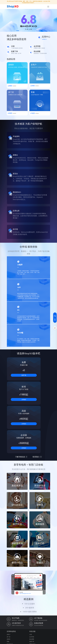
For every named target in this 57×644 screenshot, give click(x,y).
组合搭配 (32, 591)
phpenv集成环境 (32, 627)
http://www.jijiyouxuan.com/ (25, 545)
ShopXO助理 (27, 629)
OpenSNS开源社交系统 (19, 629)
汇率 (8, 601)
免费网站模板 (10, 629)
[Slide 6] (39, 31)
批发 (8, 606)
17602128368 (16, 611)
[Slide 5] (35, 31)
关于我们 (32, 599)
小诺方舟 (23, 632)
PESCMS (38, 627)
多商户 (9, 586)
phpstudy (25, 627)
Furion (33, 629)
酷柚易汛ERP (10, 632)
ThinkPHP (43, 627)
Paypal (9, 603)
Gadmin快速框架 (46, 629)
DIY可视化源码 (17, 632)
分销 (31, 586)
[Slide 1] (18, 31)
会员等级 (32, 588)
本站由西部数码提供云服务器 (29, 642)
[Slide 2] (22, 31)
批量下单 (32, 593)
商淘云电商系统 (38, 629)
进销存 (9, 591)
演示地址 (32, 603)
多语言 (9, 599)
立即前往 (44, 39)
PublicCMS (15, 627)
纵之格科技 (9, 627)
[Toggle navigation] (48, 7)
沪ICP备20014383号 (28, 635)
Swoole (47, 627)
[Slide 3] (26, 31)
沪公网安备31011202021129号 (28, 637)
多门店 (9, 588)
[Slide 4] (31, 31)
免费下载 (17, 375)
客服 (8, 593)
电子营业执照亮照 (28, 640)
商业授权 (32, 601)
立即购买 (40, 375)
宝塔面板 (20, 627)
